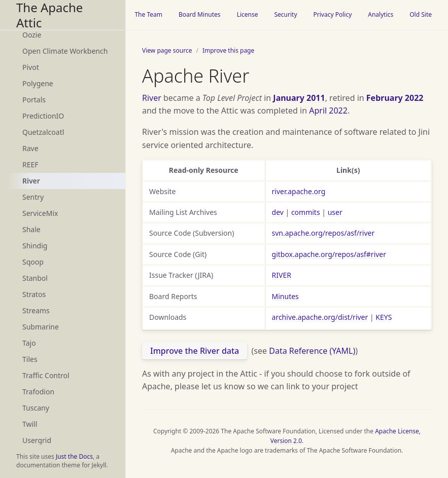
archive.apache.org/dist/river (320, 317)
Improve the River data (195, 351)
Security (285, 14)
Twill (30, 424)
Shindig (35, 246)
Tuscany (36, 408)
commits (306, 212)
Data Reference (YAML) (312, 351)
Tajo (29, 343)
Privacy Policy (333, 14)
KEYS (384, 317)
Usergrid (37, 440)
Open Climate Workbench (65, 51)
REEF (30, 164)
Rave (30, 148)
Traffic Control (46, 375)
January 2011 (299, 98)
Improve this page (228, 50)
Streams (36, 310)
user (335, 212)
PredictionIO (43, 116)
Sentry (33, 197)
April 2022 (328, 111)
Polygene (38, 83)
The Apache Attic (49, 15)
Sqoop (33, 262)
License (248, 14)
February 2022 (395, 98)
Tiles (30, 359)
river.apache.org (299, 191)
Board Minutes (200, 14)
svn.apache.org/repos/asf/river (323, 233)
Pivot (31, 67)
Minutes (285, 296)
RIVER (282, 275)
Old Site (421, 14)
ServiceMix (40, 213)
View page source (167, 50)
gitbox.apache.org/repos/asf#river (329, 254)
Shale (31, 229)
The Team (148, 14)
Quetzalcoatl (43, 132)
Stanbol (35, 278)
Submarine (41, 327)
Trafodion (38, 392)
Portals (34, 100)
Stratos (34, 294)
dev (278, 212)
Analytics (381, 14)
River (31, 181)
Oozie (32, 35)
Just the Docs (74, 456)
